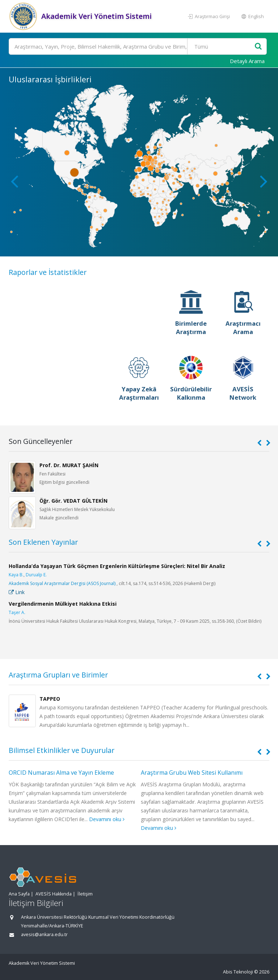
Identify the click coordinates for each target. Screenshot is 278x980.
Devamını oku (107, 819)
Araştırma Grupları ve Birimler (58, 675)
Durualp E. (36, 575)
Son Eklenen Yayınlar (43, 542)
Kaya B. (16, 575)
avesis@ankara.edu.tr (44, 934)
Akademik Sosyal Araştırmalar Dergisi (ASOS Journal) (62, 583)
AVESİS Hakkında (54, 894)
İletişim (85, 894)
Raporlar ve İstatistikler (48, 272)
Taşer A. (17, 612)
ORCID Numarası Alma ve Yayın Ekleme (61, 773)
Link (17, 592)
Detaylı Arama (247, 61)
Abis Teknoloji (238, 972)
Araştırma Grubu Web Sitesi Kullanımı (192, 773)
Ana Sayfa (19, 894)
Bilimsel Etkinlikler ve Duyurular (62, 750)
